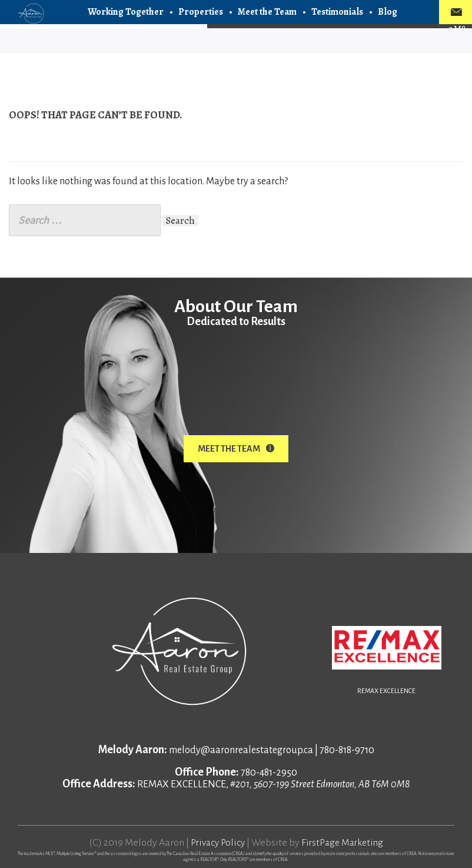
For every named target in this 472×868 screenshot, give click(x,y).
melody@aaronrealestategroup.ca (241, 748)
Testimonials (337, 12)
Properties (201, 12)
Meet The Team (236, 449)
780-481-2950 (269, 771)
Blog (388, 12)
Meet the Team (267, 12)
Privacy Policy (216, 841)
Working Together (126, 12)
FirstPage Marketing (344, 841)
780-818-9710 (347, 748)
